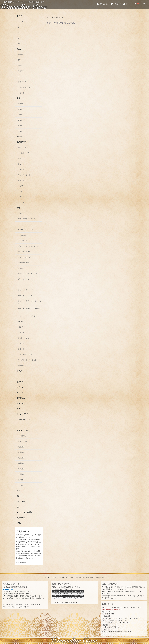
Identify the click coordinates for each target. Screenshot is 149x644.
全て (49, 18)
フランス (21, 202)
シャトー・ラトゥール (26, 290)
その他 (20, 485)
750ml (20, 115)
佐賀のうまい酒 (22, 430)
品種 (18, 208)
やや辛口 (21, 71)
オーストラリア (24, 153)
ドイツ (20, 186)
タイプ (19, 16)
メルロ (20, 268)
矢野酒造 (21, 458)
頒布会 (19, 523)
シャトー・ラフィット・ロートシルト (30, 302)
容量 (18, 98)
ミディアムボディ (24, 87)
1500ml (21, 109)
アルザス (21, 344)
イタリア (21, 197)
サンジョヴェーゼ (24, 257)
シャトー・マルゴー (25, 296)
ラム (18, 507)
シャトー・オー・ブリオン (27, 316)
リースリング (23, 224)
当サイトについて (51, 577)
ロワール (21, 349)
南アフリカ (22, 147)
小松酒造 (21, 469)
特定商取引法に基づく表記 (84, 577)
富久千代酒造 (23, 441)
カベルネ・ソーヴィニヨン (27, 274)
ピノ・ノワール (24, 279)
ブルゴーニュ (23, 333)
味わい (19, 49)
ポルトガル (22, 180)
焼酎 (18, 496)
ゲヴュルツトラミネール (27, 219)
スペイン (21, 191)
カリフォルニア (22, 403)
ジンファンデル (24, 241)
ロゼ (20, 27)
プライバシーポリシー (66, 577)
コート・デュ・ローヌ (26, 354)
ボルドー (21, 327)
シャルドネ (22, 235)
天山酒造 (21, 474)
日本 (20, 158)
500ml (20, 126)
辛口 (20, 76)
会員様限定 (21, 518)
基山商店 (21, 480)
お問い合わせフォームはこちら (112, 610)
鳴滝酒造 (21, 463)
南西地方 (21, 365)
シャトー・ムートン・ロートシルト (30, 310)
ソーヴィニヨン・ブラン (27, 230)
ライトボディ (23, 93)
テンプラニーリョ (24, 252)
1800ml (21, 104)
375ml (20, 131)
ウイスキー (21, 501)
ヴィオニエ (22, 213)
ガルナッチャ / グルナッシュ (28, 246)
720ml (20, 120)
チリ (20, 164)
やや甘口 (21, 65)
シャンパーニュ (24, 338)
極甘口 (20, 54)
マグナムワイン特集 (24, 512)
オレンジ (21, 22)
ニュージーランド (24, 175)
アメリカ (21, 169)
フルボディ (22, 82)
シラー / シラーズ (24, 263)
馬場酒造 (21, 447)
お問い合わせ (100, 577)
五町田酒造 (22, 436)
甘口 (20, 60)
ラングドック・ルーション (27, 360)
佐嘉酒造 (21, 452)
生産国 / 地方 (22, 142)
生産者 (19, 137)
